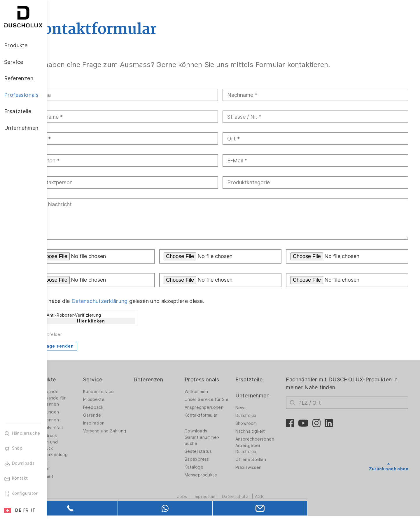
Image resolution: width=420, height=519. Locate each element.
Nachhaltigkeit (262, 431)
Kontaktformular (217, 420)
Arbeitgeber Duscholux (260, 449)
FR (26, 510)
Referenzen (167, 379)
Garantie (114, 415)
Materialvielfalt (74, 428)
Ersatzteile (261, 379)
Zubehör (67, 469)
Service (115, 379)
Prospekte (116, 399)
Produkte (70, 379)
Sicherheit (69, 476)
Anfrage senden (81, 346)
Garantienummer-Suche (218, 445)
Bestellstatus (214, 456)
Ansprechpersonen (219, 412)
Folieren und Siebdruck (71, 445)
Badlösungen (72, 412)
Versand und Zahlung (118, 433)
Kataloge (209, 472)
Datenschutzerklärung (126, 301)
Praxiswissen (260, 467)
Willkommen (212, 392)
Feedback (116, 407)
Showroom (258, 423)
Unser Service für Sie (218, 401)
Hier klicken (117, 321)
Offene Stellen (263, 460)
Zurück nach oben (389, 469)
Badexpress (212, 464)
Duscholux (258, 415)
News (253, 408)
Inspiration (116, 423)
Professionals (217, 379)
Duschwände (71, 392)
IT (33, 510)
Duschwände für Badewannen (75, 401)
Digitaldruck (71, 436)
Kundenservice (121, 392)
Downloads (211, 436)
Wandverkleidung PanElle (76, 458)
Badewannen (72, 420)
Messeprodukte (216, 480)
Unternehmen (264, 396)
